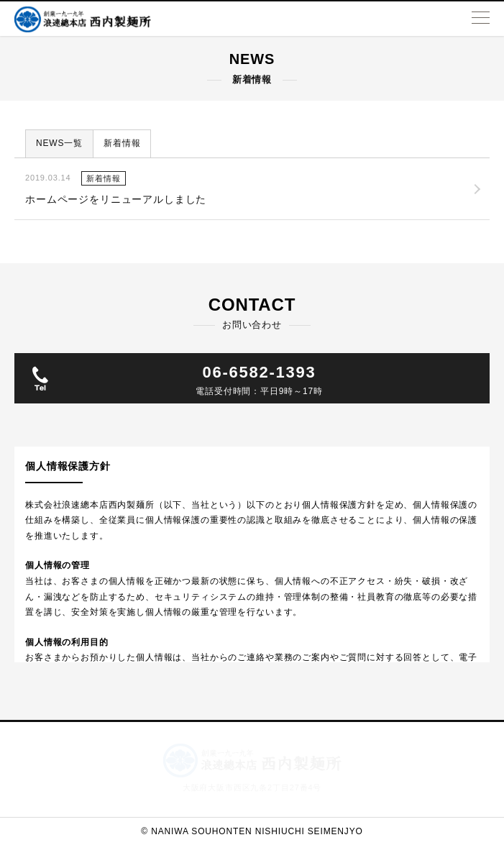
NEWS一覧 (59, 143)
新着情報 (122, 143)
